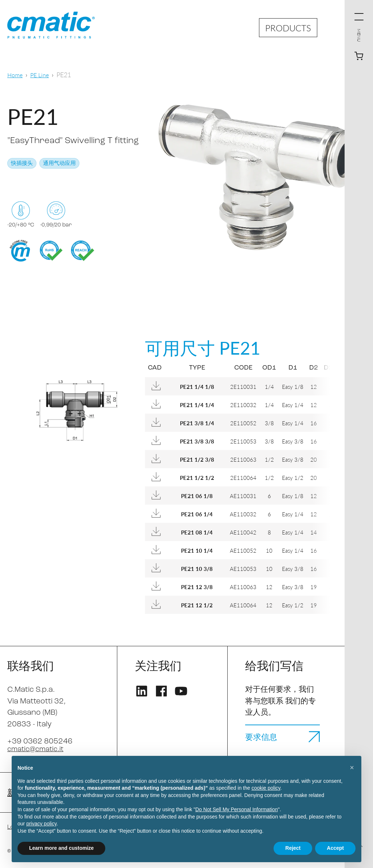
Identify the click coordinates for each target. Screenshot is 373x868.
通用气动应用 (59, 164)
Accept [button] (335, 848)
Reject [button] (293, 848)
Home (16, 74)
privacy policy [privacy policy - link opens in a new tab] (41, 824)
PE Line (42, 74)
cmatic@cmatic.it (38, 749)
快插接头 (22, 164)
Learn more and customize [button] (61, 848)
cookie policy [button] (266, 788)
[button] (352, 768)
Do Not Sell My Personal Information (236, 809)
